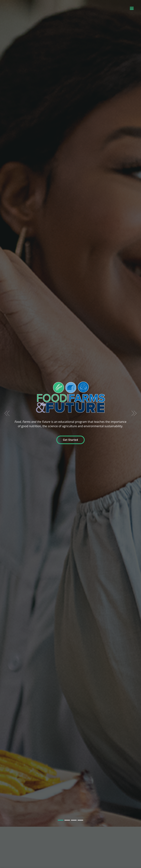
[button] (7, 406)
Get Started (70, 433)
